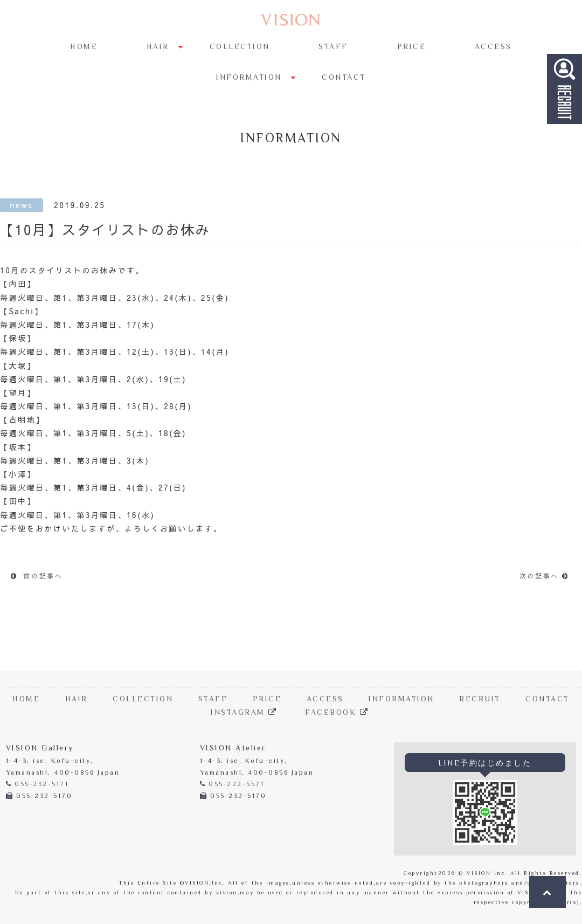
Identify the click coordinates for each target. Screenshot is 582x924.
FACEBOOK (338, 713)
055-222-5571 (236, 785)
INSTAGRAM (245, 713)
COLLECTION (240, 47)
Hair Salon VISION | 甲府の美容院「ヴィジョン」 (291, 20)
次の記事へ (545, 576)
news (22, 205)
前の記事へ (37, 576)
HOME (84, 47)
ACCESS (493, 47)
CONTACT (344, 78)
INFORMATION (249, 78)
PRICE (412, 47)
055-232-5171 (41, 785)
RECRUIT (480, 700)
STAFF (333, 47)
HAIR (158, 47)
